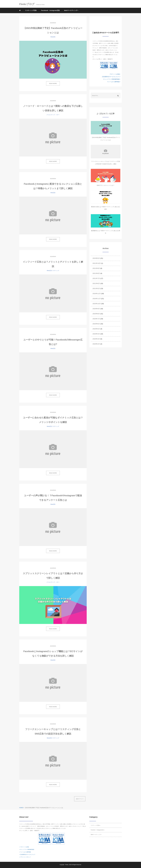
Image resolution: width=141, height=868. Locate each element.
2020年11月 (97, 299)
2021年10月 (97, 263)
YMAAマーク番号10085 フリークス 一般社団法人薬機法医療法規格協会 (104, 65)
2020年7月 (96, 319)
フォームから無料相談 (114, 82)
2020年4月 (96, 334)
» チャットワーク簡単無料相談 (27, 849)
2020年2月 (96, 344)
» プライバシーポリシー (25, 857)
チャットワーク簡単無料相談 (112, 79)
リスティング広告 (31, 10)
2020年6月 (96, 324)
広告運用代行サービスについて (111, 77)
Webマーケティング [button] (71, 10)
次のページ (80, 799)
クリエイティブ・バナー (53, 115)
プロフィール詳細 (115, 74)
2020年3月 (96, 339)
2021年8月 (96, 273)
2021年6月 (96, 284)
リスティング (56, 271)
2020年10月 (97, 304)
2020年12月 (97, 294)
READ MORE (53, 83)
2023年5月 (96, 258)
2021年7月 (96, 278)
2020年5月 (96, 329)
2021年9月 (96, 268)
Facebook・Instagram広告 (50, 10)
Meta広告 (53, 37)
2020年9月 (96, 309)
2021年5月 (96, 289)
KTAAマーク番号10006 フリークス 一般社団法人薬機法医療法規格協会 (113, 65)
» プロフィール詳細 (24, 847)
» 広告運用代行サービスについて (27, 855)
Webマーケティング (96, 835)
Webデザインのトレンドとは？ (106, 185)
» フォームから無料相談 (25, 852)
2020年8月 (96, 314)
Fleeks (67, 865)
